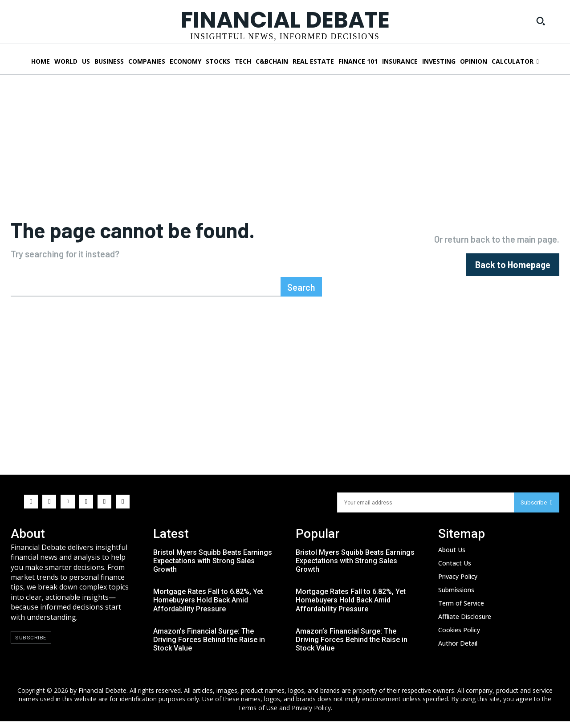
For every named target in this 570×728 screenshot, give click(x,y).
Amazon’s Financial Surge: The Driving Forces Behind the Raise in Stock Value (209, 646)
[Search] (301, 293)
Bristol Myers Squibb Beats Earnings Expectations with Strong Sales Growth (213, 567)
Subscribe (537, 509)
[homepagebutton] (513, 268)
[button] (541, 21)
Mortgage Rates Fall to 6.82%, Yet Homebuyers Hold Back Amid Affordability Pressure (208, 607)
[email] (425, 509)
